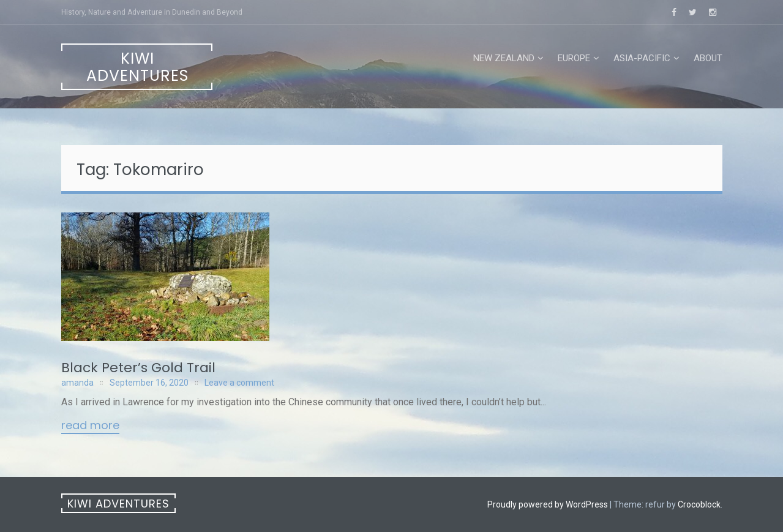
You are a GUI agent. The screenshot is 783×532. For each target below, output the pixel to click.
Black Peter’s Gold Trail (138, 368)
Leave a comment (239, 383)
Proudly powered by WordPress (548, 504)
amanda (77, 383)
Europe (574, 58)
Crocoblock (699, 504)
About (708, 58)
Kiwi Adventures (137, 67)
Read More (90, 426)
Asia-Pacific (642, 58)
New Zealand (504, 58)
